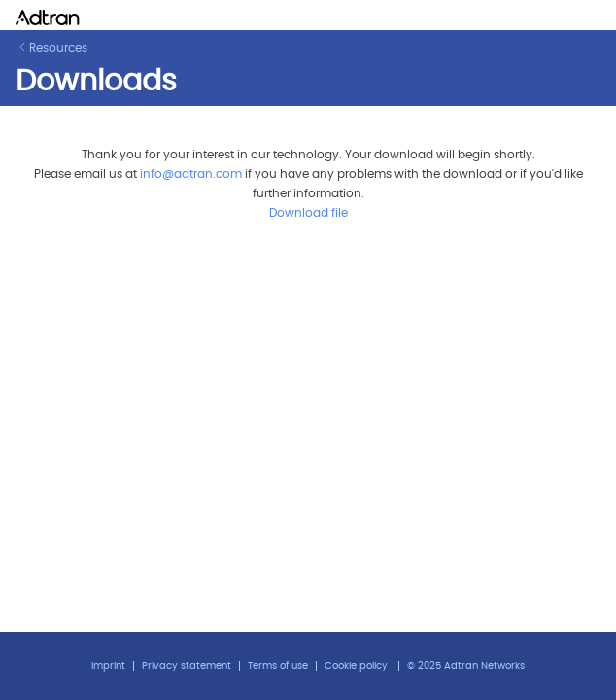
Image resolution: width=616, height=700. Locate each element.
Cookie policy (356, 666)
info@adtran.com (191, 174)
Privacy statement (187, 666)
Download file (308, 213)
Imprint (108, 666)
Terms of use (278, 666)
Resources (53, 48)
